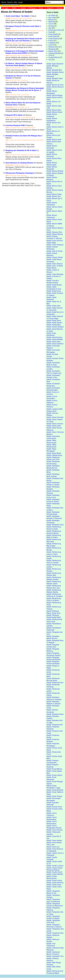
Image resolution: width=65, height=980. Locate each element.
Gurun (51, 24)
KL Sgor (5, 8)
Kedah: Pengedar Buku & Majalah (55, 641)
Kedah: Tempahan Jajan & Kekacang (53, 900)
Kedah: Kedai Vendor (54, 323)
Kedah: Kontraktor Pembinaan (53, 385)
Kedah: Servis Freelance (52, 814)
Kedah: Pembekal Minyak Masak (53, 513)
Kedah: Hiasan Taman (55, 257)
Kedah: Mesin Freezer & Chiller (55, 420)
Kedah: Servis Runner (55, 830)
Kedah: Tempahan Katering (53, 909)
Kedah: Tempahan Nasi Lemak (55, 930)
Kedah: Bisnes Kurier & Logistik (54, 151)
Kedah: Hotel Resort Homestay (54, 260)
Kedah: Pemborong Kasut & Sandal (54, 561)
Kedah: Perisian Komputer (52, 711)
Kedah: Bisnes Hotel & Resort (55, 128)
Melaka (59, 8)
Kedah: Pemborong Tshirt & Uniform (54, 599)
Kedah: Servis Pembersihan (52, 822)
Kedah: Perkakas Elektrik (53, 717)
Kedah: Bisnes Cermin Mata (55, 98)
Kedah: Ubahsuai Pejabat (53, 936)
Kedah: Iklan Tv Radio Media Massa (55, 267)
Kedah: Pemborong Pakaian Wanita (54, 591)
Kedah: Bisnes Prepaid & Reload (55, 174)
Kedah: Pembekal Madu (53, 505)
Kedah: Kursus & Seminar (53, 393)
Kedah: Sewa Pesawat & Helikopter (55, 850)
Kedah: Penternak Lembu (53, 690)
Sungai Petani (54, 57)
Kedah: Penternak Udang (53, 694)
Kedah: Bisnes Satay (54, 194)
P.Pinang (32, 8)
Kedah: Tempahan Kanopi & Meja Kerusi (55, 905)
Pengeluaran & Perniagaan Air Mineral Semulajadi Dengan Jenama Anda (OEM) (25, 52)
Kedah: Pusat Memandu (51, 778)
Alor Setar (52, 17)
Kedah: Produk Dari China (54, 753)
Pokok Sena (53, 51)
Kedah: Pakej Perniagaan (51, 450)
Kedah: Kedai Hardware (51, 298)
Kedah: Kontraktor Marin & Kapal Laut (54, 372)
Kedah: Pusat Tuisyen (54, 796)
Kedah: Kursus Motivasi (52, 406)
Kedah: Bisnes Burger (55, 95)
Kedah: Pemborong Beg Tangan (54, 545)
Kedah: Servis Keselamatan (52, 818)
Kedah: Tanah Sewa (54, 885)
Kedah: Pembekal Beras (53, 471)
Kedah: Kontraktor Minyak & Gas (53, 376)
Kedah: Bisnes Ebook (54, 112)
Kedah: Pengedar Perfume (53, 650)
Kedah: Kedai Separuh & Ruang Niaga (55, 317)
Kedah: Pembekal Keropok (53, 492)
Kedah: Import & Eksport (53, 271)
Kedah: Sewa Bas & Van (54, 837)
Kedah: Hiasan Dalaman (52, 254)
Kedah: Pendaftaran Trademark (54, 629)
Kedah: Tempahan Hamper (53, 896)
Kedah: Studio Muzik (54, 872)
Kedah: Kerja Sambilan (55, 344)
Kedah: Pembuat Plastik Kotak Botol (54, 616)
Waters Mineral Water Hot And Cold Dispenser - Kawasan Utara (23, 104)
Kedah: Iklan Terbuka (55, 264)
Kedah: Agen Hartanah (55, 64)
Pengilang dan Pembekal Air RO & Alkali (21, 150)
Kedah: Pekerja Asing (54, 455)
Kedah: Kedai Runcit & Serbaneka (55, 313)
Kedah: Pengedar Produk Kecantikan (54, 658)
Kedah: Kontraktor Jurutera (53, 368)
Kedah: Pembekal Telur (55, 525)
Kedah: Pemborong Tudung (54, 608)
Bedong (51, 22)
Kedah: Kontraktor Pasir (53, 380)
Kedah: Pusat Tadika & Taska (55, 793)
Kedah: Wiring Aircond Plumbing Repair (55, 972)
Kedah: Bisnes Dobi (54, 110)
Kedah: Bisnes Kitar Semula (54, 143)
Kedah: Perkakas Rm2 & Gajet (55, 721)
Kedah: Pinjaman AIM (55, 725)
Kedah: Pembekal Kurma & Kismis (53, 500)
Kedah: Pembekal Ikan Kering (55, 479)
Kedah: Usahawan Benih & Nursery (53, 953)
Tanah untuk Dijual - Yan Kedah (17, 16)
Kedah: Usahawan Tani (55, 956)
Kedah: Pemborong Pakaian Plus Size (54, 587)
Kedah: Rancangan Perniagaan (54, 799)
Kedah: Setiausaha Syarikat (54, 833)
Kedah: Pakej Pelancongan (51, 441)
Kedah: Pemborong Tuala (54, 604)
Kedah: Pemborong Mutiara (54, 570)
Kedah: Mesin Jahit (54, 426)
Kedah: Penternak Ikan (55, 682)
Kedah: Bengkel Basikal (52, 67)
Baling (51, 19)
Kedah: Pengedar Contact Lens (53, 646)
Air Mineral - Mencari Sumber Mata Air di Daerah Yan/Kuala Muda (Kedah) (24, 64)
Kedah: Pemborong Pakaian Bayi (54, 574)
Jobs (16, 2)
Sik (50, 55)
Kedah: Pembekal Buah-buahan (53, 475)
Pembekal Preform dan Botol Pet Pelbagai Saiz (23, 136)
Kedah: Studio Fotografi (52, 858)
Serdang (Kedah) (55, 53)
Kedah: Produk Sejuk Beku (54, 757)
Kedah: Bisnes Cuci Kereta (54, 103)
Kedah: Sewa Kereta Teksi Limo (54, 843)
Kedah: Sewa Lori (53, 847)
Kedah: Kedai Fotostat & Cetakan (55, 294)
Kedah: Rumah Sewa (54, 807)
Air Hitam (52, 15)
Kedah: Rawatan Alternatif (53, 804)
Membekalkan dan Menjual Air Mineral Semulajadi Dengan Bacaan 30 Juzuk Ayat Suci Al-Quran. (25, 89)
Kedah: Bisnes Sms (54, 196)
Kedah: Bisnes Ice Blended (53, 132)
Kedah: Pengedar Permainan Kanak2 (54, 654)
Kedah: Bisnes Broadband (52, 92)
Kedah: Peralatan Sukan (53, 707)
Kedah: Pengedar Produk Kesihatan (53, 662)
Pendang (52, 49)
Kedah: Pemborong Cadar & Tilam (54, 553)
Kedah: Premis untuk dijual (54, 749)
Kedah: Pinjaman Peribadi (53, 740)
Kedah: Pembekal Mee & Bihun (55, 509)
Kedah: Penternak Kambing (53, 686)
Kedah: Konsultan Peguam (53, 347)
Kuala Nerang (54, 38)
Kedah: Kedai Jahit (53, 306)
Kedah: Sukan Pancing (55, 882)
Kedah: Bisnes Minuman (52, 155)
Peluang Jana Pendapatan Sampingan (20, 173)
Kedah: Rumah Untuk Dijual (55, 810)
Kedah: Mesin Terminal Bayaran (55, 433)
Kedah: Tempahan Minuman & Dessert (54, 926)
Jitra (50, 28)
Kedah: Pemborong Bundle (54, 549)
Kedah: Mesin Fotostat (55, 417)
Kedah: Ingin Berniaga (55, 274)
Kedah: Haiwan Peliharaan (52, 248)
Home (4, 2)
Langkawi (52, 43)
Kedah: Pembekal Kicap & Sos (53, 496)
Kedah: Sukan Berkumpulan (52, 877)
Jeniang (51, 26)
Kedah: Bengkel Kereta (55, 72)
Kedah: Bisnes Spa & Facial (54, 199)
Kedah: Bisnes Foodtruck (52, 115)
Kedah (23, 8)
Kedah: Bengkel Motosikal (52, 75)
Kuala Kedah (53, 34)
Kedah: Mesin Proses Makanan (54, 429)
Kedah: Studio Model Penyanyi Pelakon (55, 869)
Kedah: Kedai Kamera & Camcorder (55, 309)
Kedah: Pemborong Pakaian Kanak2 (54, 578)
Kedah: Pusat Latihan (54, 775)
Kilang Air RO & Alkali (14, 115)
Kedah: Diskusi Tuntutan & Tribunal (54, 237)
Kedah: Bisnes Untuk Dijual (54, 220)
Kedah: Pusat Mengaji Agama (55, 782)
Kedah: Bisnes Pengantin (52, 168)
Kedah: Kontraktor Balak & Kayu (53, 364)
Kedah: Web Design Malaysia (54, 963)
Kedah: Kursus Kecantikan (52, 397)
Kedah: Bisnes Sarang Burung (55, 191)
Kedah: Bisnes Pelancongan (52, 164)
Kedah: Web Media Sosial (54, 968)
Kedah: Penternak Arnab (53, 671)
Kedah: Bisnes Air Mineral (53, 81)
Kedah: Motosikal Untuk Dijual (53, 437)
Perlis (14, 8)
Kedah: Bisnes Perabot (55, 171)
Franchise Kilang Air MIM (15, 125)
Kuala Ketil (53, 36)
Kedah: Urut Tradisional (51, 945)
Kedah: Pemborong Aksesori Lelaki (54, 528)
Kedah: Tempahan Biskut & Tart (53, 892)
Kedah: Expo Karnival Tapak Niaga (55, 242)
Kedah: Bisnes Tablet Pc (54, 212)
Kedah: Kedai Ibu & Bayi (54, 303)
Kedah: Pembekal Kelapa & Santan (53, 484)
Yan (50, 59)
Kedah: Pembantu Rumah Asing (53, 462)
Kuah (50, 32)
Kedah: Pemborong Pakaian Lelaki (54, 582)
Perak (41, 8)
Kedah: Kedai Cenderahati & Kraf (54, 288)
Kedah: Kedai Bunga (54, 285)
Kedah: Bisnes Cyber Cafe (54, 107)
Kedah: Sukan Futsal (54, 880)
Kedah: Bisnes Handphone (52, 119)
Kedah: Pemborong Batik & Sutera (54, 536)
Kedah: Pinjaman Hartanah (53, 728)
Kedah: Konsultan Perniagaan (53, 351)
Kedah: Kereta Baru (54, 325)
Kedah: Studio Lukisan (55, 866)
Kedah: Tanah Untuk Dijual (54, 888)
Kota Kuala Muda (55, 30)
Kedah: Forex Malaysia (55, 245)
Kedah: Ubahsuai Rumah (53, 940)
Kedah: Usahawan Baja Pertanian (55, 949)
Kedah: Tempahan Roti (55, 933)
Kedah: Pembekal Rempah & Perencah (54, 517)
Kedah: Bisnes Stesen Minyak (55, 208)
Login (21, 2)
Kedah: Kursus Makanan (52, 401)
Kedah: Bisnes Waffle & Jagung (54, 225)
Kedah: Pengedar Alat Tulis (55, 633)
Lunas (51, 45)
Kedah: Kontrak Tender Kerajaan (55, 359)
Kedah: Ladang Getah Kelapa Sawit (55, 410)
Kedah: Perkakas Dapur (55, 714)
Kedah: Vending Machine (52, 959)
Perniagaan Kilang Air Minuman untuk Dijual (22, 26)
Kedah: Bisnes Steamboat (52, 204)
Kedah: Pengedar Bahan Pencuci (53, 637)
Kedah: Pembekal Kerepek (53, 488)
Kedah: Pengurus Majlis (53, 667)
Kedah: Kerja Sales (54, 342)
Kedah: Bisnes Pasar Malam (54, 159)
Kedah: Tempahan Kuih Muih (53, 921)
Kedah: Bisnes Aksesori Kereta (55, 88)
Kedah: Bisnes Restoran (52, 178)
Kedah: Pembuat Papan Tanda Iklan (54, 612)
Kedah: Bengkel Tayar (55, 78)
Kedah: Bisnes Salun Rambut (54, 187)
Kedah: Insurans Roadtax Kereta (53, 281)
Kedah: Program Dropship (53, 766)
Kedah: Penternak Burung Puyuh (53, 679)
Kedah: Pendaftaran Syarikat (54, 625)
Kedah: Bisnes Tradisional (52, 216)
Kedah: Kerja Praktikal (55, 339)
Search (10, 2)
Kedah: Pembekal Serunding (53, 521)
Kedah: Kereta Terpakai (55, 327)
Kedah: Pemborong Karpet (54, 557)
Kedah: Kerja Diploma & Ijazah (55, 330)
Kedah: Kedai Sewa (54, 320)
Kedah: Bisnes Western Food (55, 229)
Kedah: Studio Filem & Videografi (55, 854)
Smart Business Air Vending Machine (19, 163)
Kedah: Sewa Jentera (54, 840)
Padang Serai (53, 47)
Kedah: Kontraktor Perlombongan (53, 389)
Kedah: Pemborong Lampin (54, 566)
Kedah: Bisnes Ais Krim (55, 85)
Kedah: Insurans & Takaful (54, 277)
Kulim (51, 40)
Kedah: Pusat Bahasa (54, 769)
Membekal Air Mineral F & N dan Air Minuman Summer (23, 77)
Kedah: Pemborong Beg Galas (54, 540)
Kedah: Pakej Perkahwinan (51, 446)
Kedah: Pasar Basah (54, 453)
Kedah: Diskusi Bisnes (55, 234)
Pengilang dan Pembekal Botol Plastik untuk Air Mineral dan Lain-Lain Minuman (24, 40)
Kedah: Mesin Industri (55, 424)
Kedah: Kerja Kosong (54, 337)
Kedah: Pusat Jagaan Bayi (54, 772)
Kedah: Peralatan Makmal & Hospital (54, 698)
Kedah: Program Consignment (53, 761)
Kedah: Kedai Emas (54, 291)
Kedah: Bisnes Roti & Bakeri (54, 182)
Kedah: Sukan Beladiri (55, 874)
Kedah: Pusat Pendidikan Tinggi (53, 787)
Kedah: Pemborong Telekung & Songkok (55, 595)
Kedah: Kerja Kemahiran (51, 334)
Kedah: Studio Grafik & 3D (54, 862)
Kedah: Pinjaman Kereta (53, 736)
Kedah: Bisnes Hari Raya (54, 124)
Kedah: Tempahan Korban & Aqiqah (53, 917)
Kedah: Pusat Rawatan (55, 790)
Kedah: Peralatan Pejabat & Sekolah (54, 702)
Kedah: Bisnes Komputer (52, 147)
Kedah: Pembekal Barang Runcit (53, 467)
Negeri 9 (50, 8)
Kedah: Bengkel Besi (54, 70)
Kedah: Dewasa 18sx (54, 232)
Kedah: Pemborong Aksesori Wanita (54, 532)
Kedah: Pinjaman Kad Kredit (55, 732)
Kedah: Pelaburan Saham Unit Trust (53, 458)
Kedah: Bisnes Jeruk (54, 139)
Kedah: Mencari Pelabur (52, 414)
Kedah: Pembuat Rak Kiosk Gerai (54, 620)
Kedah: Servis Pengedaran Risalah (54, 827)
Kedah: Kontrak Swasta (52, 355)
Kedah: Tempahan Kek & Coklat (55, 913)
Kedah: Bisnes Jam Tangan (53, 136)
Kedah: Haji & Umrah (55, 251)
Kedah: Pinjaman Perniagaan (53, 745)
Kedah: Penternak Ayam (53, 675)
